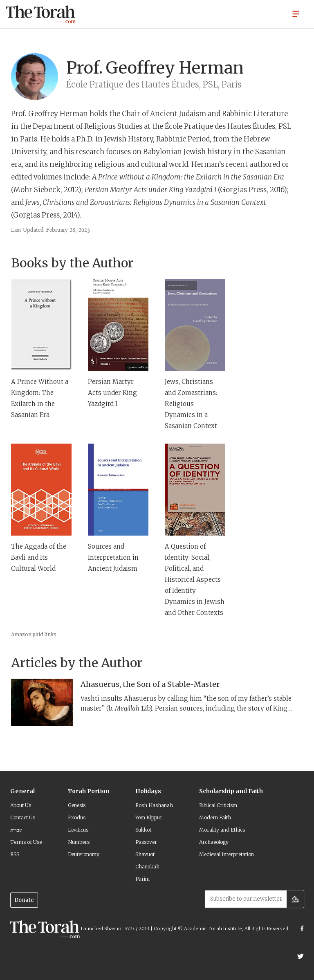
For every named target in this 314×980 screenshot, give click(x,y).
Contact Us (23, 817)
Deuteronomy (84, 854)
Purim (142, 879)
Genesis (77, 805)
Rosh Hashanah (154, 805)
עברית (16, 830)
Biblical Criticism (218, 805)
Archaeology (214, 842)
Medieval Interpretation (227, 854)
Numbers (79, 842)
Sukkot (143, 830)
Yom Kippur (149, 817)
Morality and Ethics (222, 830)
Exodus (77, 817)
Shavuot (145, 854)
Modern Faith (215, 817)
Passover (146, 842)
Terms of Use (26, 842)
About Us (21, 805)
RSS (15, 854)
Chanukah (147, 867)
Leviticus (78, 830)
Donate (24, 900)
